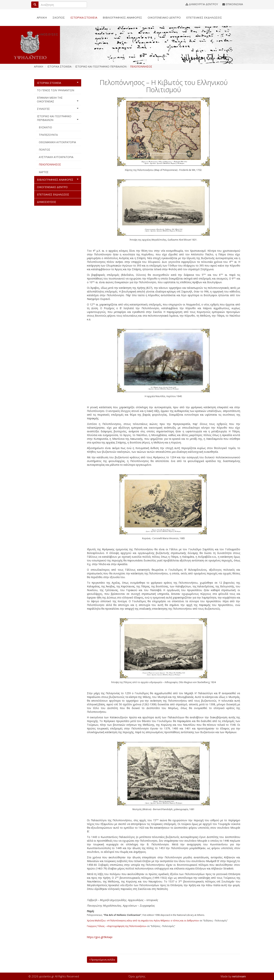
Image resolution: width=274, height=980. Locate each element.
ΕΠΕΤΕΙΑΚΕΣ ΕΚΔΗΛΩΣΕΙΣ (204, 17)
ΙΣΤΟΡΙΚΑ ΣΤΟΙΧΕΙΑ (84, 17)
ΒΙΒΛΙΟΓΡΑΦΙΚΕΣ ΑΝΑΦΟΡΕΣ (122, 17)
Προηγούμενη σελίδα (102, 960)
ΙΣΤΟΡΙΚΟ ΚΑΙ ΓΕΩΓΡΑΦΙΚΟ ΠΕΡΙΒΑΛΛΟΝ (58, 118)
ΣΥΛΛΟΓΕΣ (58, 109)
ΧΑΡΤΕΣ (44, 172)
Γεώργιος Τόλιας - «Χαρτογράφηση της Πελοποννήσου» (117, 926)
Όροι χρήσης (137, 976)
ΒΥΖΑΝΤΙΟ (45, 127)
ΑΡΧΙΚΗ (42, 17)
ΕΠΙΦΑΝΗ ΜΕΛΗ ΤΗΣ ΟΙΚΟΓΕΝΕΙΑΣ (58, 100)
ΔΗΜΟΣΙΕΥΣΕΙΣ (47, 34)
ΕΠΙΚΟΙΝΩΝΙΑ (233, 4)
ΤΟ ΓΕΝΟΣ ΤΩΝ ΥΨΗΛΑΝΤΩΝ (56, 90)
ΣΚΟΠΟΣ (59, 17)
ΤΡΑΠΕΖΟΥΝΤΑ (48, 135)
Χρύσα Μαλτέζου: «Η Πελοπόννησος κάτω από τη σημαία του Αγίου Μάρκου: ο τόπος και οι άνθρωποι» (143, 921)
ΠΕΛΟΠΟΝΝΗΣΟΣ (50, 164)
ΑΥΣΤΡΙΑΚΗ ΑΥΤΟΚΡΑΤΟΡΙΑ (56, 157)
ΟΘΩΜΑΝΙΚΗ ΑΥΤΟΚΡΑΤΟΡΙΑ (57, 142)
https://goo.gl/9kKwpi (100, 937)
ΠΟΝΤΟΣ (44, 150)
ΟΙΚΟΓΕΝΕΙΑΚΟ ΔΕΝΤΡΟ (164, 17)
